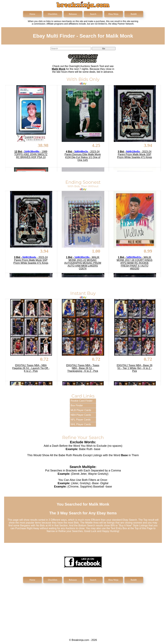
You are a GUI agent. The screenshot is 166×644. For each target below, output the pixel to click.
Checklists (53, 14)
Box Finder (77, 405)
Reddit (134, 14)
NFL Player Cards (81, 420)
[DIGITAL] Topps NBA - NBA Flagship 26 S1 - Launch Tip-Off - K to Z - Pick (31, 368)
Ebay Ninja (113, 14)
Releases (73, 14)
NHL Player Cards (81, 424)
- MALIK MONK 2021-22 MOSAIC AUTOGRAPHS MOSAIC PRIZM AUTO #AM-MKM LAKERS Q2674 (83, 263)
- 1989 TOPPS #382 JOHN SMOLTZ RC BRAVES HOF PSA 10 (31, 154)
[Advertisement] (83, 608)
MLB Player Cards (81, 410)
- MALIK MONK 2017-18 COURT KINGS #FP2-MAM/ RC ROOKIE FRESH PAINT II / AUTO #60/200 (135, 263)
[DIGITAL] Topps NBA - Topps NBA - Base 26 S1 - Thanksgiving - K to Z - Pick (83, 368)
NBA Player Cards (81, 415)
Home (32, 14)
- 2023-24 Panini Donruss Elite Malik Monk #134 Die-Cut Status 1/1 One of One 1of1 (83, 156)
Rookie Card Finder (82, 401)
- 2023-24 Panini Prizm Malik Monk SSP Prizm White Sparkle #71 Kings (135, 154)
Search (93, 14)
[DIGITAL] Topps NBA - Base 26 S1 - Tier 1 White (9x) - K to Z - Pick (135, 368)
